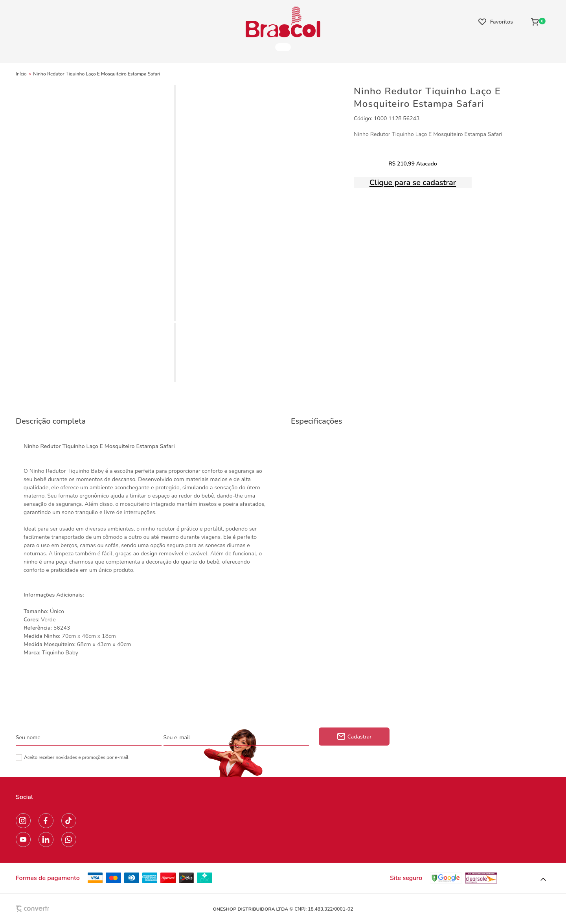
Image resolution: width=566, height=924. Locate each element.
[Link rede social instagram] (23, 821)
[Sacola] (538, 22)
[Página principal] (283, 22)
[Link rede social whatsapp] (69, 839)
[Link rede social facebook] (46, 821)
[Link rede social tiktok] (69, 821)
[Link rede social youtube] (23, 839)
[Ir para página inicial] (21, 74)
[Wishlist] (496, 22)
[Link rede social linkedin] (46, 839)
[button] (543, 880)
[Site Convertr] (51, 909)
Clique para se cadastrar (413, 183)
